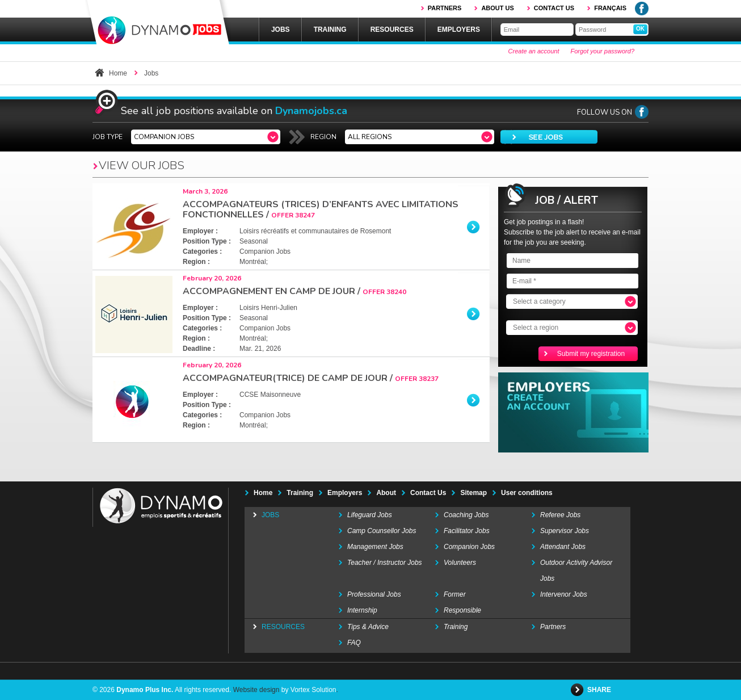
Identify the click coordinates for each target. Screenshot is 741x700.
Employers (459, 30)
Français (610, 8)
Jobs (281, 30)
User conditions (527, 493)
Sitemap (473, 493)
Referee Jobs (560, 515)
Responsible (462, 610)
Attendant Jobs (563, 547)
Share (600, 690)
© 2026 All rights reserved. (162, 690)
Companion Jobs (469, 547)
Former (455, 594)
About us (497, 8)
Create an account (534, 51)
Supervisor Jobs (565, 531)
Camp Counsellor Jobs (382, 531)
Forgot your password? (603, 51)
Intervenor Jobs (564, 594)
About (386, 493)
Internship (362, 610)
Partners (445, 8)
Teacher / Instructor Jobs (385, 563)
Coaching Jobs (466, 515)
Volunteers (460, 563)
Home (118, 73)
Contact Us (428, 493)
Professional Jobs (374, 594)
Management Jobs (375, 547)
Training (330, 30)
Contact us (554, 8)
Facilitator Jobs (467, 531)
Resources (392, 30)
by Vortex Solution (309, 690)
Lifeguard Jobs (370, 515)
